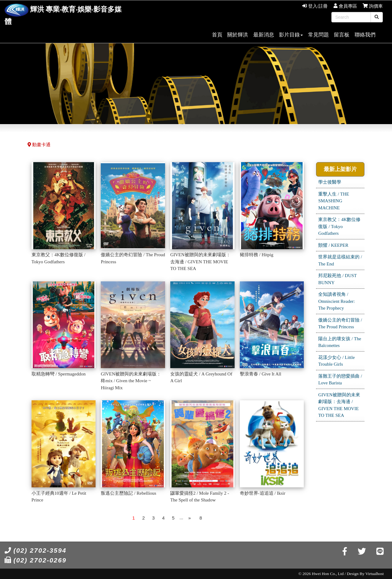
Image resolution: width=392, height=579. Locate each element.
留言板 (342, 35)
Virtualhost (375, 574)
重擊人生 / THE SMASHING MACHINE (334, 201)
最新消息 (264, 35)
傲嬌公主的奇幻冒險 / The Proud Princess (340, 324)
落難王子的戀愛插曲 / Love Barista (340, 380)
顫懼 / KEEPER (333, 245)
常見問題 (318, 35)
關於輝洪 (238, 35)
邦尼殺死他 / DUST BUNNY (337, 279)
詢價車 (373, 6)
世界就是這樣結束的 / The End (340, 260)
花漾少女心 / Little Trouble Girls (336, 361)
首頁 (217, 35)
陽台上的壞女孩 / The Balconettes (340, 342)
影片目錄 (291, 35)
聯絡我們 (365, 35)
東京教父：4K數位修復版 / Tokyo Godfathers (339, 226)
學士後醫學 (330, 182)
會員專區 (345, 6)
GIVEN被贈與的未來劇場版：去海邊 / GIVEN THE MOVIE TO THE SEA (339, 405)
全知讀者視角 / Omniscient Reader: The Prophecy (337, 301)
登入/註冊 (315, 6)
